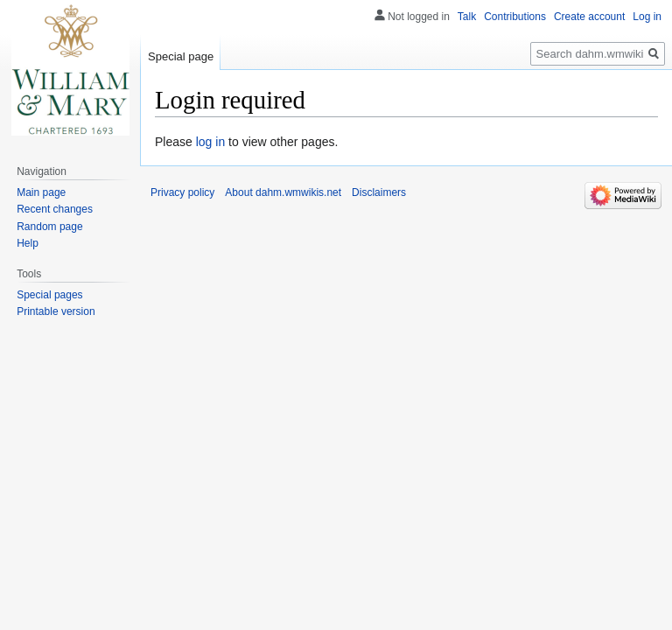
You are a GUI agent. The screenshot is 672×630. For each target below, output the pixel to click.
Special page (181, 56)
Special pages (49, 295)
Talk (467, 17)
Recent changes (55, 209)
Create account (589, 17)
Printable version (56, 311)
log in (210, 142)
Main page (41, 192)
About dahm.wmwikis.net (283, 192)
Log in (647, 17)
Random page (49, 227)
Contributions (515, 17)
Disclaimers (379, 192)
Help (28, 243)
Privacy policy (182, 192)
